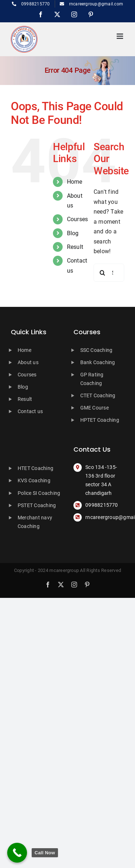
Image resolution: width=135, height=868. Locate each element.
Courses (78, 219)
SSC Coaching (96, 350)
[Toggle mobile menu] (120, 36)
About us (28, 362)
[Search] (103, 273)
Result (75, 247)
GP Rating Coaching (92, 379)
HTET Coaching (35, 468)
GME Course (94, 408)
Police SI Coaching (39, 493)
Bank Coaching (98, 362)
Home (75, 182)
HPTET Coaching (100, 420)
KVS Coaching (34, 480)
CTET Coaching (98, 395)
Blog (73, 233)
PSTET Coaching (37, 505)
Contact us (30, 411)
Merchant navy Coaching (35, 522)
